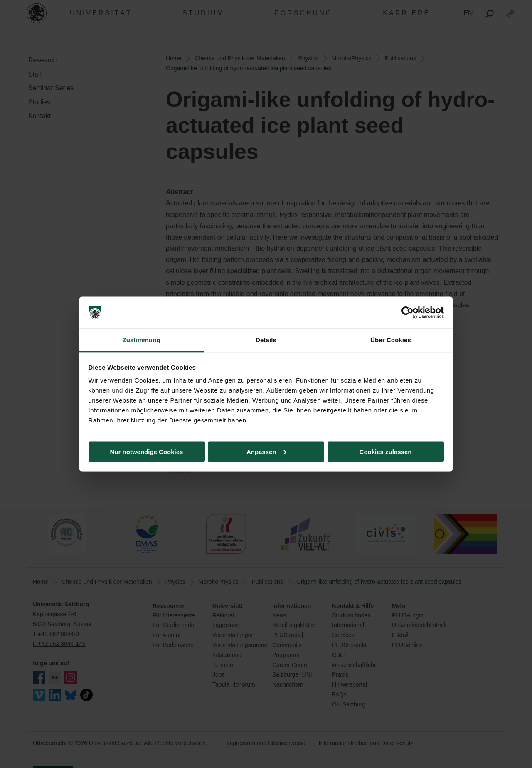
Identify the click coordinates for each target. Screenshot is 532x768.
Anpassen (266, 451)
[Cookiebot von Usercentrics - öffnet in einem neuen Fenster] (408, 313)
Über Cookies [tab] (391, 340)
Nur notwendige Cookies (147, 451)
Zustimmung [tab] (142, 340)
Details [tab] (266, 340)
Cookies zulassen (386, 451)
